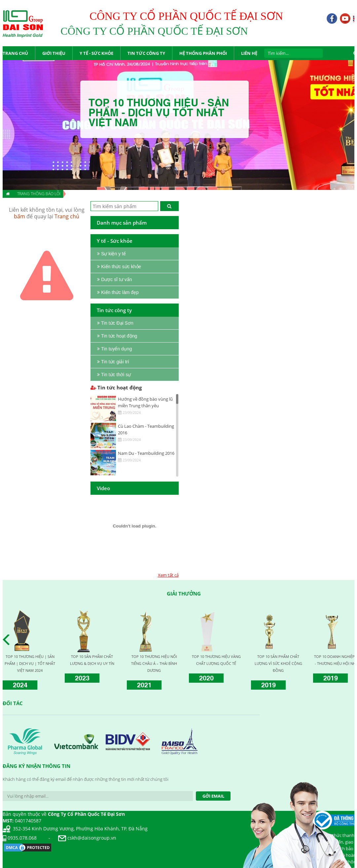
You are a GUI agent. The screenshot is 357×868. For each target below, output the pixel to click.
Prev (8, 640)
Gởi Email (213, 796)
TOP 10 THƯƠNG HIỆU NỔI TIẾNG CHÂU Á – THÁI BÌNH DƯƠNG (154, 663)
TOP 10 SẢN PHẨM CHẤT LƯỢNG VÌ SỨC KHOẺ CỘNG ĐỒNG (278, 663)
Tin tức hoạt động (116, 387)
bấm (19, 216)
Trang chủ (67, 216)
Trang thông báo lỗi (39, 194)
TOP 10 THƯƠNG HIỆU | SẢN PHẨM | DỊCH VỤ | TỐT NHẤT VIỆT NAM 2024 (30, 663)
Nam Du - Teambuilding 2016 (146, 453)
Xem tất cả (168, 575)
